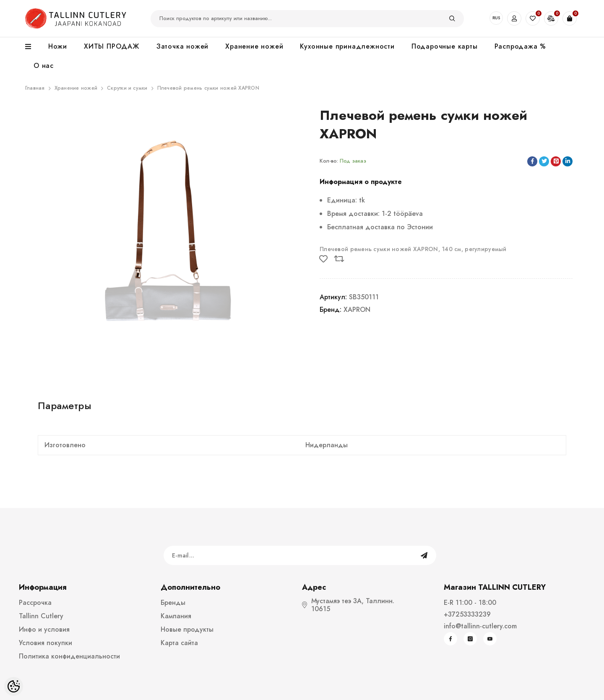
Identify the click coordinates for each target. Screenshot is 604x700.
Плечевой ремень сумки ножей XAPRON (208, 88)
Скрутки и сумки (127, 88)
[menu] (33, 47)
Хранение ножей (76, 88)
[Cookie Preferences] (14, 686)
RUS (496, 18)
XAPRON (357, 310)
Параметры (65, 406)
